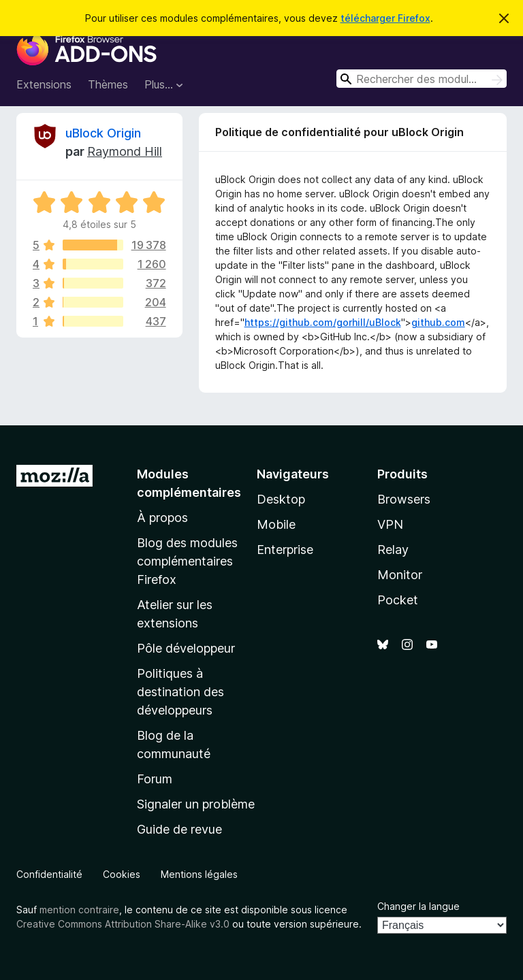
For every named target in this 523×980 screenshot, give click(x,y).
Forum (155, 779)
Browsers (404, 499)
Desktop (281, 499)
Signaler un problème (196, 804)
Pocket (398, 600)
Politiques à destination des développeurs (180, 692)
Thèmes (108, 84)
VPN (390, 524)
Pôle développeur (186, 648)
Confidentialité (49, 874)
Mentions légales (199, 874)
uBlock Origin (103, 133)
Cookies (122, 874)
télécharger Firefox (385, 18)
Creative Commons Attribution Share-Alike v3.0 (123, 924)
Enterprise (285, 550)
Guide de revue (179, 829)
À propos (162, 518)
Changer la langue (418, 906)
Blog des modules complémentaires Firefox (187, 561)
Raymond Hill (125, 151)
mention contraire (79, 910)
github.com (438, 322)
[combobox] (422, 79)
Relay (393, 550)
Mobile (276, 524)
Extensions (44, 84)
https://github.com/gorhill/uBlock (323, 322)
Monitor (400, 575)
